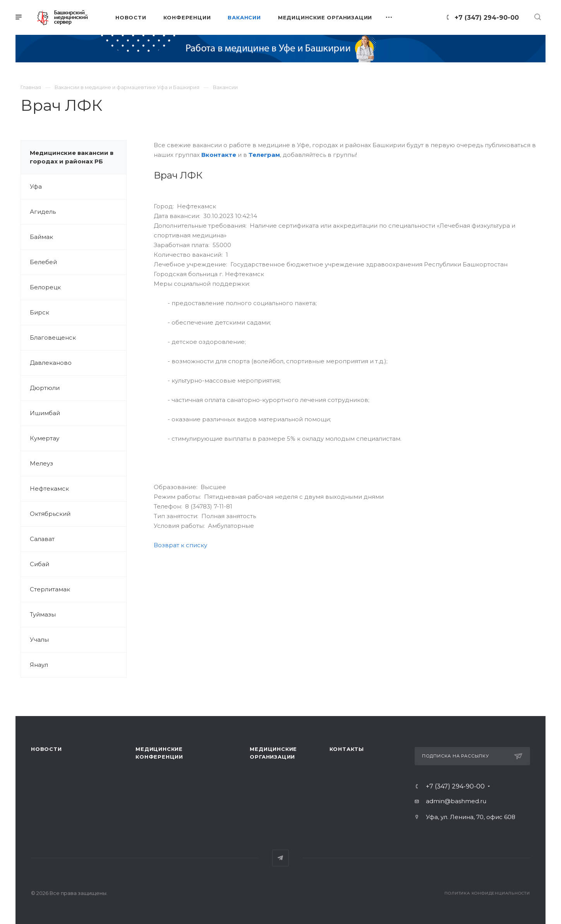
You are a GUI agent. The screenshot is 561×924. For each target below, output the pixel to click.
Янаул (39, 665)
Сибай (39, 564)
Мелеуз (41, 463)
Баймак (41, 237)
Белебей (43, 262)
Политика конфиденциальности (487, 893)
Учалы (39, 640)
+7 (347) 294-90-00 (487, 18)
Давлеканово (51, 363)
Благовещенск (53, 337)
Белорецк (45, 287)
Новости (46, 749)
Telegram (280, 858)
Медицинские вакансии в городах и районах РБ (72, 157)
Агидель (43, 212)
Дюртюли (45, 388)
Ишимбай (45, 413)
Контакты (347, 749)
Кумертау (45, 438)
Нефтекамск (49, 489)
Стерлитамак (50, 589)
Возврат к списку (180, 545)
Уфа (36, 186)
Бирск (39, 312)
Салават (42, 539)
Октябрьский (50, 514)
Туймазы (43, 614)
